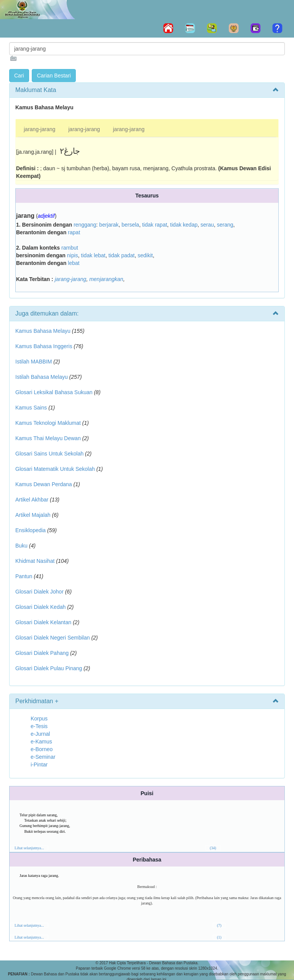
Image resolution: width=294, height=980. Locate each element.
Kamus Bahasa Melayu (44, 331)
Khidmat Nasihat (35, 561)
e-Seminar (43, 757)
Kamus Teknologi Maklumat (48, 423)
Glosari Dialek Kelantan (43, 622)
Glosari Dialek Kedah (41, 607)
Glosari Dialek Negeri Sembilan (53, 638)
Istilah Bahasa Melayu (42, 377)
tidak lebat (93, 255)
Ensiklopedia (30, 530)
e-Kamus (41, 742)
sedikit (145, 255)
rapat (74, 232)
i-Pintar (39, 765)
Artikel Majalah (33, 515)
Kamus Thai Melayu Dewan (48, 438)
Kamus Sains (31, 408)
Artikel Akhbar (32, 500)
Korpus (39, 719)
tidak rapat (154, 225)
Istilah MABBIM (34, 362)
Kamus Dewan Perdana (44, 484)
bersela (130, 225)
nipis (73, 255)
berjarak (109, 225)
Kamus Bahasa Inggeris (44, 346)
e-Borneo (42, 749)
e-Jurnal (40, 734)
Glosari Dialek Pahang (42, 653)
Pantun (24, 576)
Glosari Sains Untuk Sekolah (49, 454)
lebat (73, 263)
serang (225, 225)
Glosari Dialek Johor (39, 592)
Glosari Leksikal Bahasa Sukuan (54, 392)
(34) (213, 848)
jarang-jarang (40, 129)
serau (207, 225)
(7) (219, 925)
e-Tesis (39, 726)
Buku (21, 546)
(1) (219, 937)
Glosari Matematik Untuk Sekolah (55, 469)
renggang (85, 225)
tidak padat (122, 255)
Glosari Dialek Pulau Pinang (49, 668)
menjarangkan (106, 279)
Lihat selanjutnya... (29, 848)
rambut (70, 248)
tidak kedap (184, 225)
